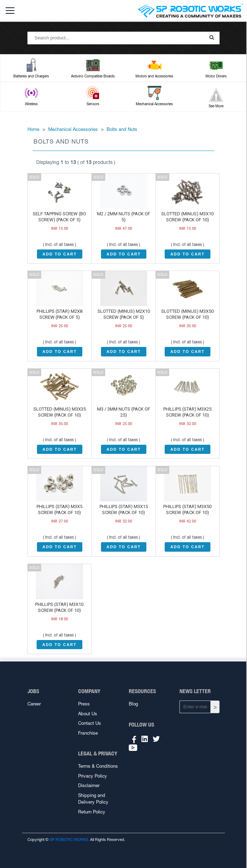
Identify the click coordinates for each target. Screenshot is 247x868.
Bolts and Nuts (122, 129)
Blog (133, 704)
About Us (88, 714)
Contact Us (90, 723)
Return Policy (92, 812)
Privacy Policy (93, 776)
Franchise (88, 733)
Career (34, 704)
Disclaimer (89, 785)
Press (84, 704)
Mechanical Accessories (73, 129)
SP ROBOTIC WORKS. (69, 840)
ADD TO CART (60, 254)
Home (33, 129)
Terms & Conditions (98, 766)
